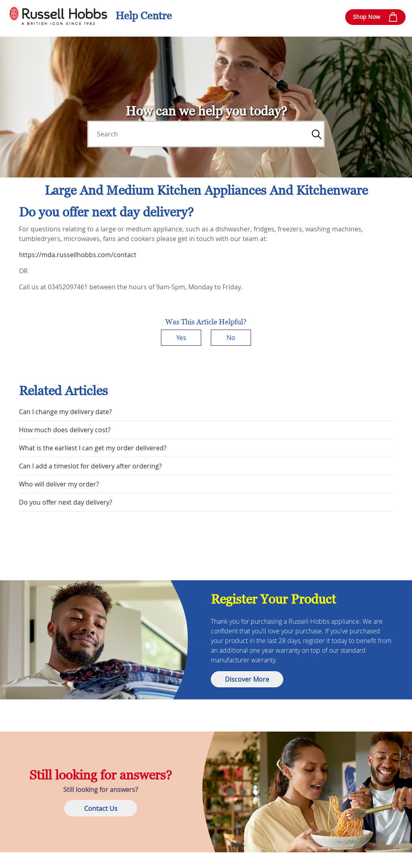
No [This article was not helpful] (231, 338)
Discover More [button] (247, 679)
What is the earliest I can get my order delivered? (93, 448)
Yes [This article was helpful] (181, 338)
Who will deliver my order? (59, 484)
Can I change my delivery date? (65, 412)
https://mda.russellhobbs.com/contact (78, 255)
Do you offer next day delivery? (66, 502)
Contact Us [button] (101, 808)
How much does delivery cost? (65, 430)
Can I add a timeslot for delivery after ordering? (90, 466)
